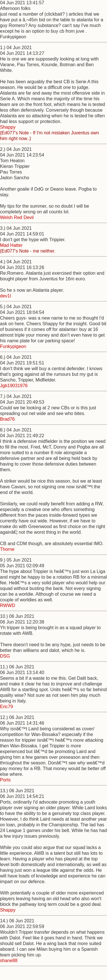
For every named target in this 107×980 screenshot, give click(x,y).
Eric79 (6, 707)
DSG (5, 656)
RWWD (8, 605)
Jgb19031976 (14, 386)
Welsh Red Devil (17, 217)
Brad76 (7, 419)
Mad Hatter (11, 245)
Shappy (8, 127)
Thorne (7, 549)
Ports (5, 780)
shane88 (9, 961)
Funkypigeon (13, 346)
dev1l (5, 296)
